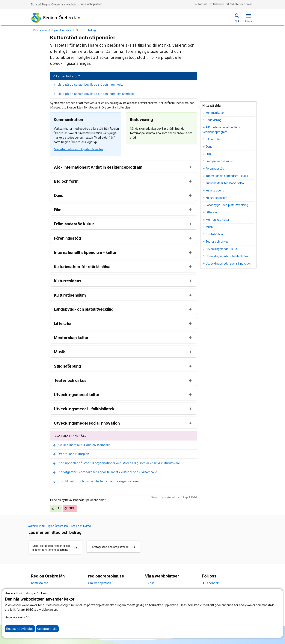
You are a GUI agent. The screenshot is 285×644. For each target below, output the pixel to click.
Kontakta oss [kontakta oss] (40, 583)
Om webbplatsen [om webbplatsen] (99, 583)
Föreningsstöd (67, 238)
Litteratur (63, 324)
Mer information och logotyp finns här (79, 149)
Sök (237, 18)
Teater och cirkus (70, 381)
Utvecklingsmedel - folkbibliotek (84, 409)
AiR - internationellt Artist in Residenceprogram (98, 167)
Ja (55, 508)
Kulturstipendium (70, 295)
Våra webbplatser (92, 4)
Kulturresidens (68, 281)
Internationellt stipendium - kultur (85, 253)
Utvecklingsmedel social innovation (87, 423)
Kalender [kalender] (217, 4)
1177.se (150, 583)
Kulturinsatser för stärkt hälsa (82, 267)
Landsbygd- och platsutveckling (84, 309)
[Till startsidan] (56, 18)
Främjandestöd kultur (74, 224)
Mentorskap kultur (71, 338)
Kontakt (201, 4)
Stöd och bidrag (86, 30)
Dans (59, 196)
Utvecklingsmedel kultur (77, 395)
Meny (249, 18)
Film (58, 210)
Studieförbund (67, 366)
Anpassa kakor (17, 617)
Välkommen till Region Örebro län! (53, 30)
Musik (59, 352)
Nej (69, 508)
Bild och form (66, 181)
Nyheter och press (239, 4)
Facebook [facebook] (211, 583)
